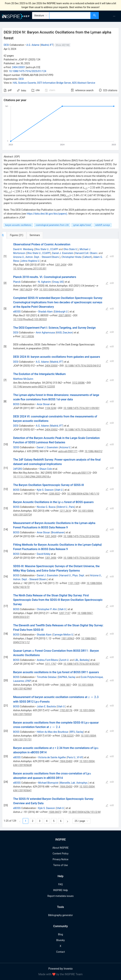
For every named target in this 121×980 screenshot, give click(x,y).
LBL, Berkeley (82, 660)
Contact (60, 952)
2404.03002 (51, 430)
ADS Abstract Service (83, 83)
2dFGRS (18, 469)
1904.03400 (66, 761)
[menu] (110, 16)
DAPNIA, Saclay (67, 677)
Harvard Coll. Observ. (86, 253)
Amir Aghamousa (45, 333)
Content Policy (60, 854)
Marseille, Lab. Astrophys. (74, 783)
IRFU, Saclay (77, 732)
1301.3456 (51, 558)
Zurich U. (64, 660)
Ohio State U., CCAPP (46, 249)
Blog (61, 934)
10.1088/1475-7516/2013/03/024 (81, 558)
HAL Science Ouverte (24, 83)
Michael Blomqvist (48, 783)
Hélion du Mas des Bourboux (53, 732)
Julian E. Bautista (46, 706)
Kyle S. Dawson (45, 490)
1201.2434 (61, 265)
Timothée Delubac (47, 677)
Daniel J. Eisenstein (63, 253)
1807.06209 (26, 290)
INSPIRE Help (60, 890)
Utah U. (59, 490)
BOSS (16, 404)
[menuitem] (114, 16)
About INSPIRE (60, 848)
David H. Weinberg (23, 249)
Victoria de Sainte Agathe (52, 757)
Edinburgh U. (61, 312)
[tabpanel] (60, 533)
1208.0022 (54, 494)
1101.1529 (74, 583)
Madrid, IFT (47, 45)
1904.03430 (66, 787)
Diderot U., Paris (66, 507)
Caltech (87, 257)
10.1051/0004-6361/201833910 (56, 290)
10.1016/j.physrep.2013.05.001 (30, 269)
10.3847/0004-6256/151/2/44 (84, 812)
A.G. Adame (33, 45)
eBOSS (17, 312)
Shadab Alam (46, 312)
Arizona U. (65, 447)
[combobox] (70, 15)
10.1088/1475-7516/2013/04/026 (81, 536)
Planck (17, 282)
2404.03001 (19, 67)
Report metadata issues (60, 896)
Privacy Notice (60, 859)
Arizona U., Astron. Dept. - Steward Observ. (36, 257)
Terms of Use (60, 865)
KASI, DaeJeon (64, 333)
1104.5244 (51, 408)
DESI (6, 45)
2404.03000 (51, 366)
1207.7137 (65, 613)
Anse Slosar (43, 532)
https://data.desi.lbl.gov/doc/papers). (47, 214)
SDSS (16, 447)
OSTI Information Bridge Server (54, 83)
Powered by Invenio (61, 969)
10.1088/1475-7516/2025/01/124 (28, 71)
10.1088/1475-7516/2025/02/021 (83, 430)
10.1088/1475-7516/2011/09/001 (81, 408)
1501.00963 (68, 638)
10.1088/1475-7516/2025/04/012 (83, 366)
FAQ (60, 884)
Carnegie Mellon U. (63, 635)
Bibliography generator (60, 915)
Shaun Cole (46, 469)
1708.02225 (67, 736)
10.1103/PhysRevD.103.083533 (30, 319)
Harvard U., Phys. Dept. (72, 575)
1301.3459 (51, 536)
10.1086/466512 (93, 451)
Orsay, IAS (58, 282)
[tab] (15, 235)
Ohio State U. (71, 249)
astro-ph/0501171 (68, 451)
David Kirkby (44, 554)
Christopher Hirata (72, 257)
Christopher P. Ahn (47, 609)
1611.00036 (28, 336)
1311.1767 (51, 664)
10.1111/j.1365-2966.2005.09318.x (32, 477)
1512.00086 (78, 383)
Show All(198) (63, 45)
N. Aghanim (44, 282)
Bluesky (60, 940)
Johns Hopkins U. (30, 261)
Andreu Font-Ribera (47, 660)
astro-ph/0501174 (81, 473)
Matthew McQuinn (23, 379)
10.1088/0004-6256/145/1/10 (83, 494)
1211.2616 (65, 511)
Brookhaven (58, 532)
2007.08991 (65, 315)
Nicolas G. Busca (46, 507)
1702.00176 (66, 710)
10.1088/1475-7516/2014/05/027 (81, 664)
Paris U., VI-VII (75, 757)
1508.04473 (55, 812)
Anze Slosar (43, 404)
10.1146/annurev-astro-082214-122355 (34, 387)
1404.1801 (65, 685)
